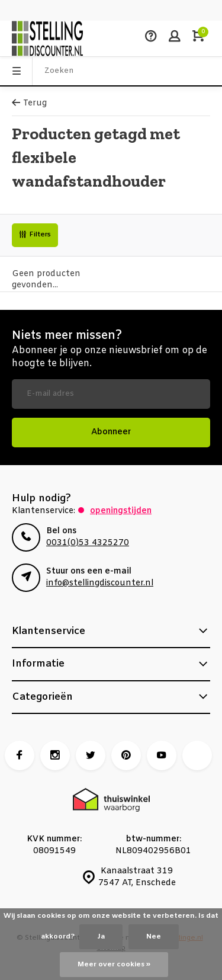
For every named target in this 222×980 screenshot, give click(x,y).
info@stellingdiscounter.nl (100, 583)
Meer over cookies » (114, 965)
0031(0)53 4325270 (88, 543)
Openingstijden (121, 511)
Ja (101, 937)
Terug (29, 103)
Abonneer (111, 432)
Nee (154, 937)
